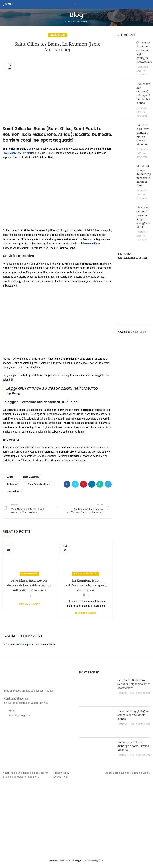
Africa (10, 477)
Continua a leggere (29, 604)
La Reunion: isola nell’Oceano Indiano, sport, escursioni (86, 585)
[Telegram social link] (108, 484)
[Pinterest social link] (83, 484)
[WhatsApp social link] (100, 484)
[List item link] (38, 715)
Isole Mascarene (31, 477)
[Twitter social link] (75, 484)
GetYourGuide (138, 332)
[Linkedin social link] (92, 484)
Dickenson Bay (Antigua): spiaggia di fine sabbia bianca (133, 715)
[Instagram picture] (123, 269)
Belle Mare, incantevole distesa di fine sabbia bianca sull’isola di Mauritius (29, 585)
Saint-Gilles (13, 491)
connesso (21, 644)
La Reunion (13, 484)
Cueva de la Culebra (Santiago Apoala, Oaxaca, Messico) (133, 746)
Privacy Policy (61, 773)
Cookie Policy (61, 777)
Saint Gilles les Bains (39, 484)
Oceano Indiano (81, 22)
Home (67, 22)
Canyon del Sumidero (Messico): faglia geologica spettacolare (134, 684)
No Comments (143, 693)
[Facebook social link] (67, 484)
